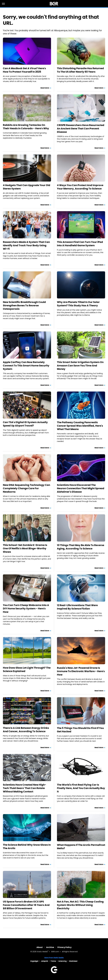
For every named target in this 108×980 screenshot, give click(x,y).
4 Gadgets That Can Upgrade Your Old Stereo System (27, 187)
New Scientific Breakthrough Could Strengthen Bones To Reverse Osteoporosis (24, 305)
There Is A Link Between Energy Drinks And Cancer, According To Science (26, 730)
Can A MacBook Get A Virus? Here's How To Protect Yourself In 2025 (24, 70)
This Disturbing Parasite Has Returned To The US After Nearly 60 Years (80, 70)
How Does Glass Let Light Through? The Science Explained (27, 669)
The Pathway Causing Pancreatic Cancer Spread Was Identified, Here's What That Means (80, 426)
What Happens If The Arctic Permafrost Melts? (81, 847)
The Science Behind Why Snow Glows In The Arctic (27, 847)
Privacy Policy (64, 947)
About (40, 947)
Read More (45, 88)
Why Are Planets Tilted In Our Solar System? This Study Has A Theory (78, 304)
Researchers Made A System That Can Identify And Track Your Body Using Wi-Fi (26, 245)
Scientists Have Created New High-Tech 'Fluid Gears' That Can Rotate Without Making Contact (25, 788)
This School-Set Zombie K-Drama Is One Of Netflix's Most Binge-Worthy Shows (25, 548)
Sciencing (62, 961)
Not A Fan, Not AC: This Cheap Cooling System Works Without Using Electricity (80, 905)
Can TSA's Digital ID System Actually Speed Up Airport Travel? (25, 424)
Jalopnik (44, 961)
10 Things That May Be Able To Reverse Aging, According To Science (81, 547)
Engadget (34, 961)
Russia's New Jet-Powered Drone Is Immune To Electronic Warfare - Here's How (81, 671)
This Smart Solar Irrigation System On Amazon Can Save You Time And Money (80, 366)
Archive (50, 947)
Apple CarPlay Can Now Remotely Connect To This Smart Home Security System (26, 366)
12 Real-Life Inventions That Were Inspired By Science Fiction (77, 607)
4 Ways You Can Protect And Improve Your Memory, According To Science (80, 187)
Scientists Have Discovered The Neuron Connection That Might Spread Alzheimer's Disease (81, 488)
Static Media (42, 952)
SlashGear (73, 961)
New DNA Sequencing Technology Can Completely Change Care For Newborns (26, 488)
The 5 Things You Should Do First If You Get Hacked (80, 730)
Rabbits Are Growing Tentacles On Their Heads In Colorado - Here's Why (26, 127)
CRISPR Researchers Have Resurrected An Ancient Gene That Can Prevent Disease (81, 129)
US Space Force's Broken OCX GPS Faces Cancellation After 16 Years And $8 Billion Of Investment (26, 905)
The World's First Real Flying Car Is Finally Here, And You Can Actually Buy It (81, 788)
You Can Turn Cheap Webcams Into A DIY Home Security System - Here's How (26, 609)
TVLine (53, 961)
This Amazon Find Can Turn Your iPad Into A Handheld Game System (80, 244)
